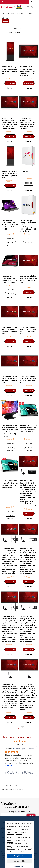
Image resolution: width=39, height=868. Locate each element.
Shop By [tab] (5, 21)
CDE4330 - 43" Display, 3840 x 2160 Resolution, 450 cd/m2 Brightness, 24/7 (10, 330)
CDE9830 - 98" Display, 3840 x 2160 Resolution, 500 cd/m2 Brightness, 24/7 (28, 279)
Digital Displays (21, 13)
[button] (10, 88)
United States (24, 812)
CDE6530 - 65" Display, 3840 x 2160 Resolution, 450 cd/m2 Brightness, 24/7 (28, 330)
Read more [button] (11, 765)
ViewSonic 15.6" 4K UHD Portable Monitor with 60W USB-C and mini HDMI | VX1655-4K (28, 429)
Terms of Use (19, 834)
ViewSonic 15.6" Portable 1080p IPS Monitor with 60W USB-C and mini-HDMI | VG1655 (10, 225)
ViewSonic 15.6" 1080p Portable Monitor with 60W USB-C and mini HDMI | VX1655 (10, 484)
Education (17, 2)
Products (11, 13)
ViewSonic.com (6, 2)
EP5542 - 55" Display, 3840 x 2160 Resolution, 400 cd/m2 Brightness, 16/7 (10, 70)
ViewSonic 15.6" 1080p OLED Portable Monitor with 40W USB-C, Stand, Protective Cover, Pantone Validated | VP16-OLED (10, 431)
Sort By (10, 32)
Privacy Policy (23, 832)
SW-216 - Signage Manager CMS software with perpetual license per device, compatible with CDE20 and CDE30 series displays (28, 226)
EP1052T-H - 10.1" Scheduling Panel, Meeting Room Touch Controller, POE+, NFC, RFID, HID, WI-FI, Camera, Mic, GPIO (10, 123)
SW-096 (26, 171)
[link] (21, 773)
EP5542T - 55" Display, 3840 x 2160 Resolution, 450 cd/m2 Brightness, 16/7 (10, 175)
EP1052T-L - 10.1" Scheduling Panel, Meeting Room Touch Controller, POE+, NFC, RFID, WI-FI (28, 71)
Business (25, 2)
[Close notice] (31, 823)
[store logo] (11, 7)
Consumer (34, 2)
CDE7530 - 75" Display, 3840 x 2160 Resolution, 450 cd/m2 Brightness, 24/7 (10, 380)
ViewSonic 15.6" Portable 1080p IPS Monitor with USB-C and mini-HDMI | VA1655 (10, 279)
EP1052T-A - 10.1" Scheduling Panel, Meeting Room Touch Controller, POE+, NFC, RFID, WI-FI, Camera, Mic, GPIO (28, 123)
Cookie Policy (11, 834)
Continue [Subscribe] (31, 815)
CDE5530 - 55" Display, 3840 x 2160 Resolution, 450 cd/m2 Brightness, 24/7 (28, 380)
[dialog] (19, 842)
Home (4, 13)
